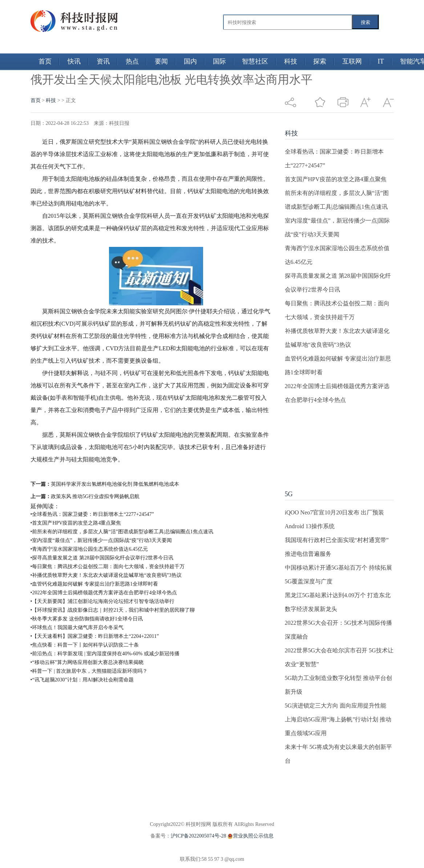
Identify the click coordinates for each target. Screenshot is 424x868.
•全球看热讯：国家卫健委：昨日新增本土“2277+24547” (92, 514)
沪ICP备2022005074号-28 (198, 836)
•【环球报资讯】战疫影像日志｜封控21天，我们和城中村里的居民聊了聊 (113, 610)
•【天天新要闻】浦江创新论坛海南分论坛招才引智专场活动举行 (103, 601)
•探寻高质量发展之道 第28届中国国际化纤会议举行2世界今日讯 (102, 558)
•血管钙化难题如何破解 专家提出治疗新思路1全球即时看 (94, 584)
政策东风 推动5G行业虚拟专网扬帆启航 (95, 496)
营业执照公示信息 (250, 836)
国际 (219, 61)
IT (381, 61)
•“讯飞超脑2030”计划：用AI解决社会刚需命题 (82, 680)
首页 (45, 61)
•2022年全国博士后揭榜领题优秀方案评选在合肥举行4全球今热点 (104, 593)
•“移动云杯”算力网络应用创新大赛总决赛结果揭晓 (87, 662)
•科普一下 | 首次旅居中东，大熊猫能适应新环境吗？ (89, 671)
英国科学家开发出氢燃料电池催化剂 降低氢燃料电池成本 (115, 484)
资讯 (103, 61)
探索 (320, 61)
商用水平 (192, 472)
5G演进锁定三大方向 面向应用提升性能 (336, 706)
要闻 (161, 61)
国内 (190, 61)
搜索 (366, 22)
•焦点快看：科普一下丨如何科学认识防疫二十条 (85, 645)
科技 (291, 61)
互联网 (352, 61)
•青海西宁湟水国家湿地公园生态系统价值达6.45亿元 (89, 549)
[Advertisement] (330, 443)
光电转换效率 (161, 472)
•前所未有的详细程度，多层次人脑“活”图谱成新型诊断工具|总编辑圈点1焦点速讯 (122, 532)
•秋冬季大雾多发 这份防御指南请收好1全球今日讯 (87, 619)
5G (289, 494)
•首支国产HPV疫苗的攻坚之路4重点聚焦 (76, 523)
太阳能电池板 (222, 472)
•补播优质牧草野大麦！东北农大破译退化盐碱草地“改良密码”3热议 (106, 575)
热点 (132, 61)
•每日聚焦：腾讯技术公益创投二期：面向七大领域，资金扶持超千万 (108, 567)
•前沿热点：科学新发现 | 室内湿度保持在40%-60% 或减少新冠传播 (105, 654)
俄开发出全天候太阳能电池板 (105, 472)
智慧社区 (255, 61)
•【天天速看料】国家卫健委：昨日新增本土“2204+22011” (95, 636)
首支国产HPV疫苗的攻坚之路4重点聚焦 (336, 179)
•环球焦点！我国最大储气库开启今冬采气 (77, 627)
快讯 (74, 61)
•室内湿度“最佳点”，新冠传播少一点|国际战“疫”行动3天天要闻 (101, 540)
